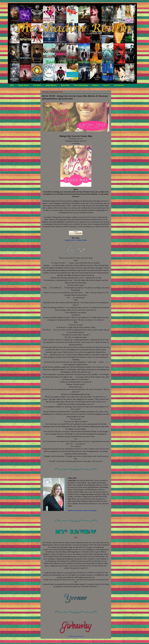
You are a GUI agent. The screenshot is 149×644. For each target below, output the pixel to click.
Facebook (78, 510)
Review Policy (65, 85)
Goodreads (93, 510)
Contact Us (106, 85)
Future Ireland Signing (81, 85)
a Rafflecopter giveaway (76, 636)
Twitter (85, 510)
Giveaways (95, 85)
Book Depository (119, 85)
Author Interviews (51, 85)
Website (70, 510)
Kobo (85, 240)
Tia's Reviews (37, 85)
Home (12, 85)
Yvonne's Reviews (23, 85)
